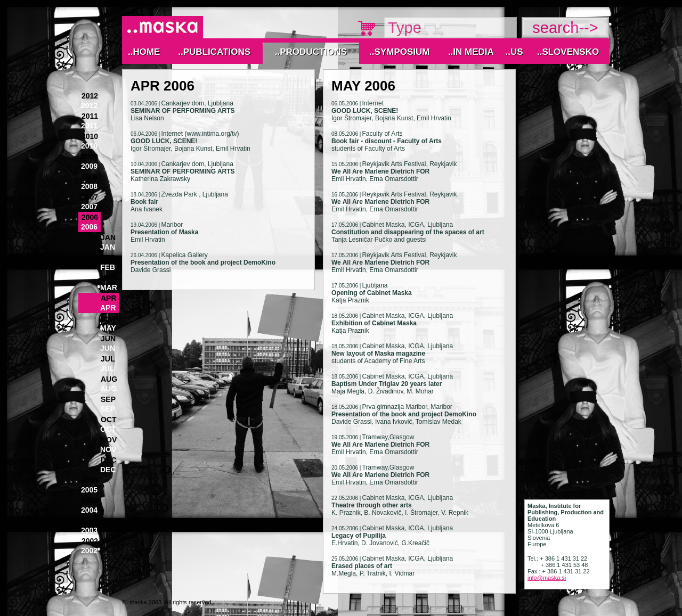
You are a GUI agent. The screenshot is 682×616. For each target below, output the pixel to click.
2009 (90, 157)
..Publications (214, 52)
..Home (144, 52)
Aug (109, 379)
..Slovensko (568, 52)
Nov (109, 440)
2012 (90, 96)
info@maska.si (547, 578)
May (109, 318)
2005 (90, 480)
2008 (90, 177)
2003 (90, 521)
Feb (108, 258)
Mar (109, 278)
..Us (514, 52)
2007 (90, 197)
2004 (90, 500)
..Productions (311, 52)
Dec (109, 460)
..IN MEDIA (471, 52)
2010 (90, 136)
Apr (109, 298)
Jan (108, 237)
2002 (90, 541)
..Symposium (399, 52)
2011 (90, 116)
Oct (109, 420)
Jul (108, 359)
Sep (108, 399)
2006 (90, 217)
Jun (108, 339)
